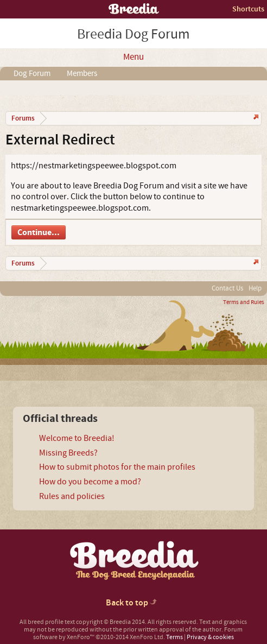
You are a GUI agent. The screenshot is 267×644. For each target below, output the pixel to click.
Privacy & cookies (210, 637)
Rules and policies (72, 496)
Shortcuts (248, 9)
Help (255, 288)
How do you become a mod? (90, 482)
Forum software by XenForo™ (138, 633)
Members (82, 74)
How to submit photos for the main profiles (117, 467)
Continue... (39, 232)
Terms (174, 637)
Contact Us (227, 288)
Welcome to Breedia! (77, 438)
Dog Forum (32, 74)
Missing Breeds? (68, 453)
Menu (133, 57)
